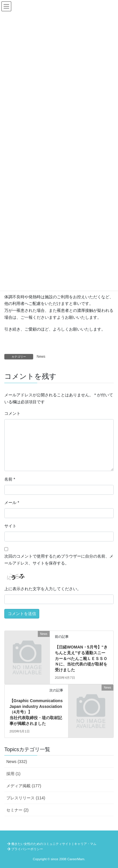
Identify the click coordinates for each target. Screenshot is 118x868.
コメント (12, 413)
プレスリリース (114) (26, 798)
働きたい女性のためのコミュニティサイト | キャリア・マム (54, 844)
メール (12, 503)
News (41, 357)
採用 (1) (13, 774)
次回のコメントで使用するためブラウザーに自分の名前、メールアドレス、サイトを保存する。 (59, 560)
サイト (10, 526)
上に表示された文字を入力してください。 (43, 589)
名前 (10, 479)
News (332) (17, 762)
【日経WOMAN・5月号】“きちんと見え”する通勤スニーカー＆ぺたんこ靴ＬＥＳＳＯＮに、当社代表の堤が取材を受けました (81, 658)
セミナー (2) (17, 810)
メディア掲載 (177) (24, 786)
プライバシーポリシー (27, 849)
